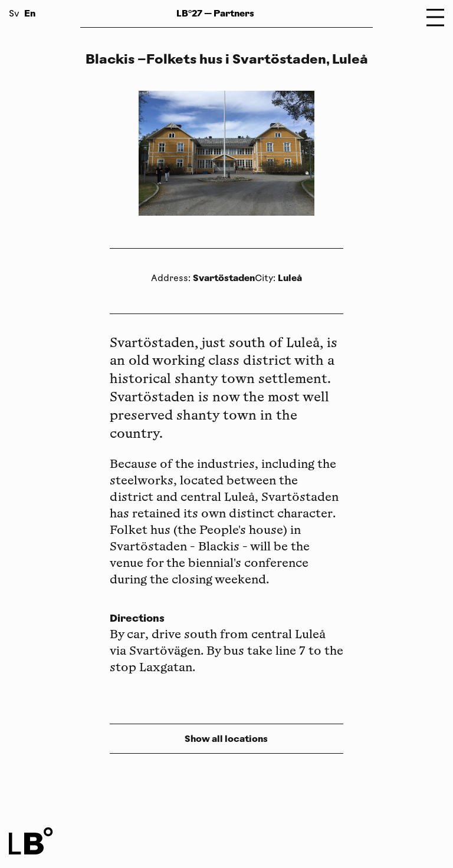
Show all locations (226, 739)
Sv (14, 14)
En (30, 13)
